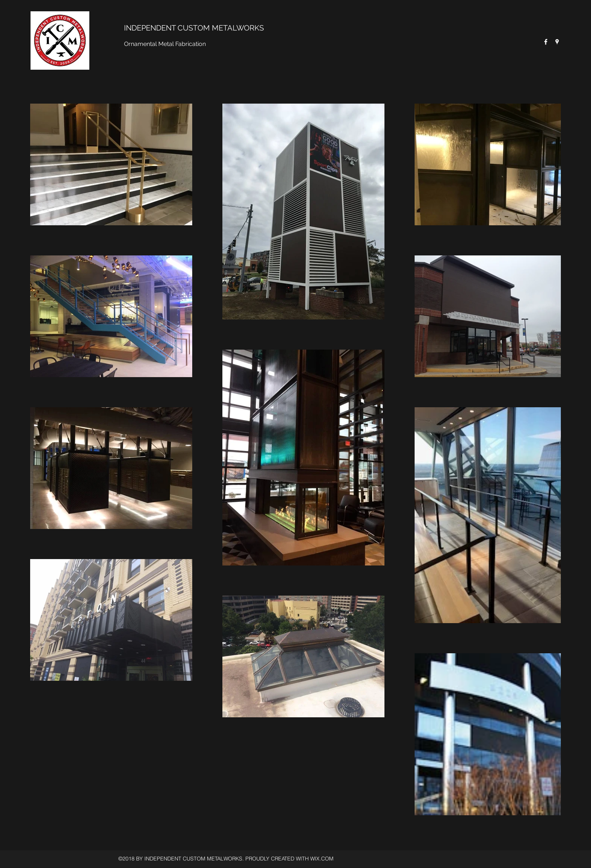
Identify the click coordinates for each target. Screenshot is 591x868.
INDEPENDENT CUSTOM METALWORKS (194, 28)
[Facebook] (546, 42)
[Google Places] (557, 42)
